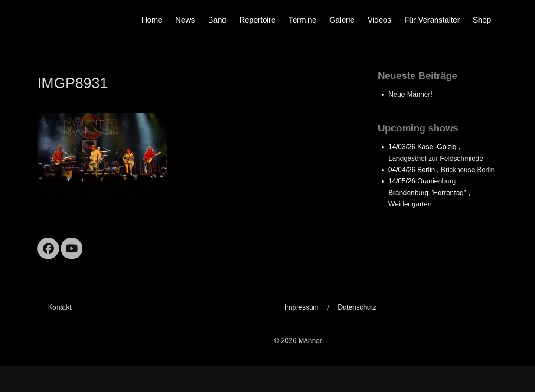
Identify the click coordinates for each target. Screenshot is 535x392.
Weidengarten (410, 204)
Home (152, 20)
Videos (380, 20)
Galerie (342, 20)
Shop (482, 20)
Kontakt (59, 307)
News (185, 20)
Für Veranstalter (432, 20)
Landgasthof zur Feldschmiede (436, 158)
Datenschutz (357, 307)
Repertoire (258, 20)
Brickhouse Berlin (468, 170)
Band (217, 20)
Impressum (302, 307)
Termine (303, 20)
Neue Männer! (410, 94)
